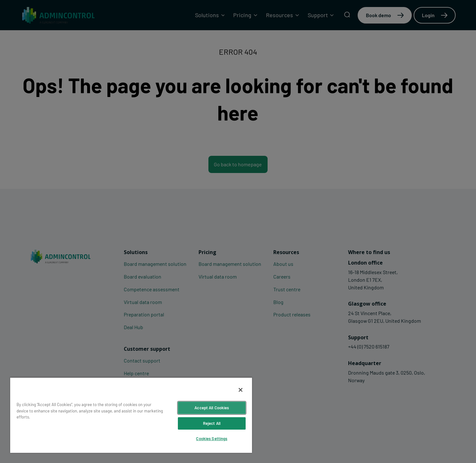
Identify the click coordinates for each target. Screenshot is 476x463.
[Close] (241, 390)
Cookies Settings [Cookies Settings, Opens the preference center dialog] (212, 439)
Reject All (212, 423)
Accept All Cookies (212, 408)
